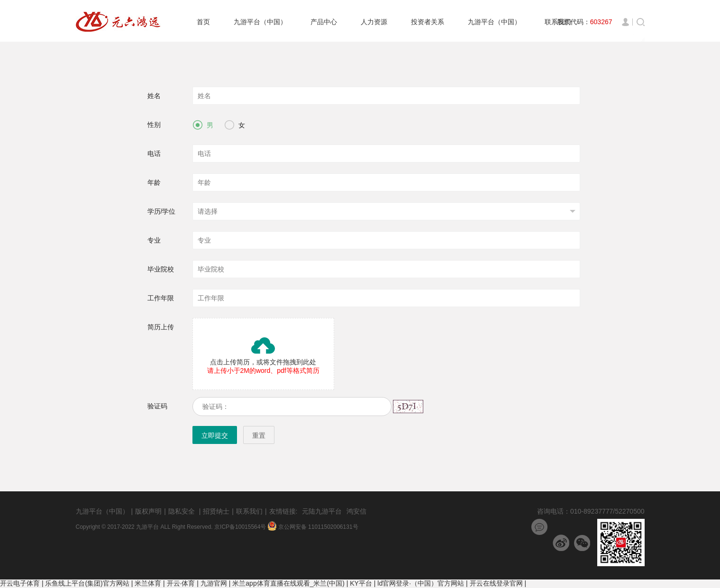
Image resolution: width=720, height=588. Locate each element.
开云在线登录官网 (496, 583)
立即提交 (215, 435)
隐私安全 (182, 511)
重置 (259, 435)
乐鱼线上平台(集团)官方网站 (87, 583)
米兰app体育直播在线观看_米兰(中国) (288, 583)
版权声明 (148, 511)
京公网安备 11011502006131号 (313, 527)
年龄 (154, 182)
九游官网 (214, 583)
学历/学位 (162, 211)
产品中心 (324, 22)
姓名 (154, 96)
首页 (203, 22)
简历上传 (161, 327)
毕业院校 (161, 269)
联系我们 (249, 511)
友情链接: (283, 511)
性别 (154, 125)
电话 (154, 154)
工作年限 (161, 298)
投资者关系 (428, 22)
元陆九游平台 (322, 511)
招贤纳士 (216, 511)
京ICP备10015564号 (241, 527)
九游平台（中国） (260, 22)
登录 (627, 22)
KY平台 (361, 583)
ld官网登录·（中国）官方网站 (421, 583)
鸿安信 (356, 511)
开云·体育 (181, 583)
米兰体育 (148, 583)
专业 (154, 240)
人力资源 (374, 22)
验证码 (157, 406)
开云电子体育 (20, 583)
